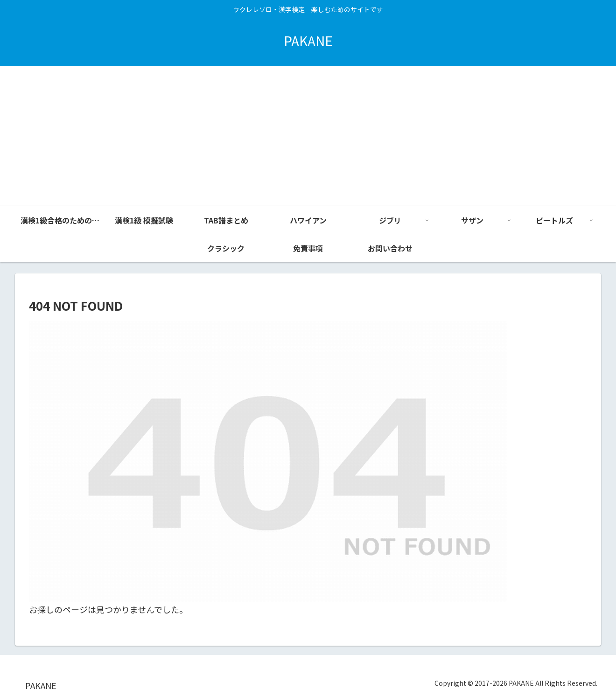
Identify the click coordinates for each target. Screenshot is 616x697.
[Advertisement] (308, 136)
